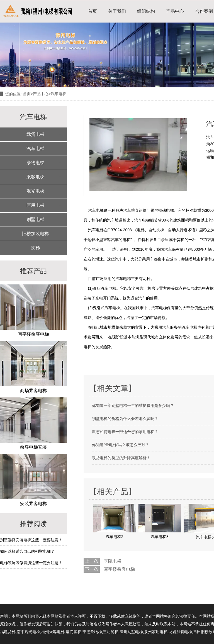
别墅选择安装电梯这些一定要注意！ (31, 540)
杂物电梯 (35, 163)
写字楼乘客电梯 (119, 569)
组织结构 (146, 11)
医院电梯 (113, 561)
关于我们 (117, 11)
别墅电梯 (35, 219)
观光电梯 (35, 191)
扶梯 (35, 248)
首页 (93, 11)
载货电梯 (35, 134)
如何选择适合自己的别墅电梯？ (27, 551)
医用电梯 (35, 205)
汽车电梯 (35, 148)
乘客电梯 (35, 177)
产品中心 (175, 11)
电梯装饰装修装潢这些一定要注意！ (31, 563)
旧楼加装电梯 (35, 234)
